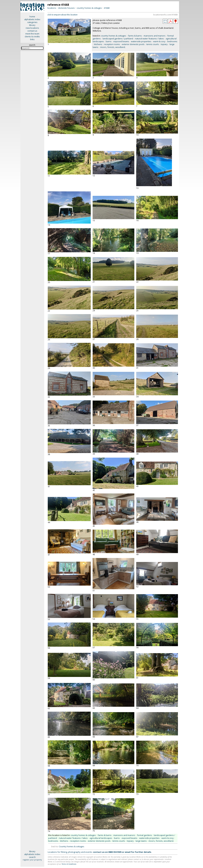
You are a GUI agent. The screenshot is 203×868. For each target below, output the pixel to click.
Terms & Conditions (69, 864)
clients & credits (32, 36)
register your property (32, 860)
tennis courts (153, 44)
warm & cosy (159, 41)
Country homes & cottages (72, 846)
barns (109, 41)
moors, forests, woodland (113, 47)
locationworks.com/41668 (165, 15)
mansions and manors (155, 36)
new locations (32, 28)
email (128, 852)
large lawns (141, 841)
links (32, 39)
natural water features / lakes (149, 39)
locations (52, 8)
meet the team (32, 34)
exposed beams (121, 41)
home (32, 16)
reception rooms (112, 44)
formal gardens (144, 835)
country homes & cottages (89, 8)
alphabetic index (32, 19)
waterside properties (141, 41)
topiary (164, 44)
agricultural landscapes (101, 838)
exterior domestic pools (133, 44)
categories (32, 22)
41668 (107, 8)
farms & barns (135, 36)
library (32, 25)
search (32, 857)
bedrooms (172, 41)
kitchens (98, 44)
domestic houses (66, 8)
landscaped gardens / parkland (118, 39)
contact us (32, 31)
